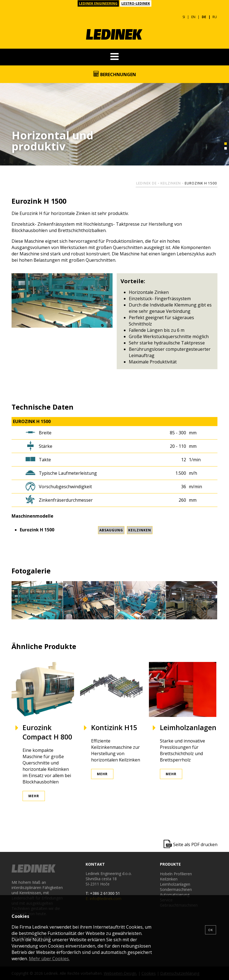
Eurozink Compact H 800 (47, 732)
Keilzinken (171, 183)
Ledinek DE (146, 183)
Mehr (34, 796)
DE (204, 17)
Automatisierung (175, 895)
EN (193, 17)
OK (211, 930)
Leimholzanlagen (188, 727)
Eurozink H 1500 (201, 183)
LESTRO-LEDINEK (136, 3)
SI (184, 17)
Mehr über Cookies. (49, 959)
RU (215, 17)
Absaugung (111, 530)
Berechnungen (115, 74)
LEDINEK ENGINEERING (98, 3)
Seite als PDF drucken (195, 844)
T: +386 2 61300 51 (103, 893)
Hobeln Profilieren (176, 874)
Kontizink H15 (114, 727)
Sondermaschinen (176, 889)
